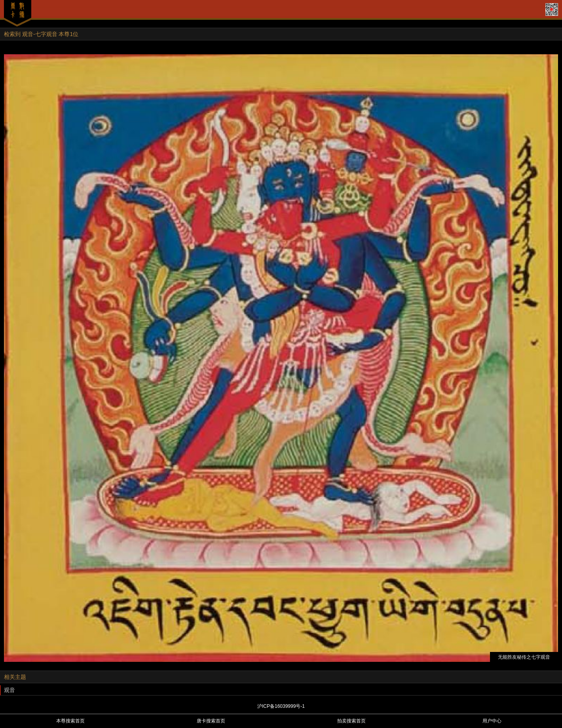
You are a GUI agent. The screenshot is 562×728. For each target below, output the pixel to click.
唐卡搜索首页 (211, 721)
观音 (9, 690)
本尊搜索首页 (70, 721)
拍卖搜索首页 (351, 721)
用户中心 (492, 721)
